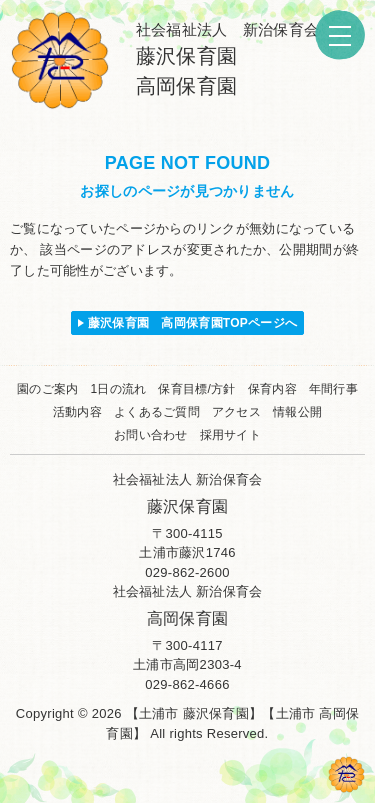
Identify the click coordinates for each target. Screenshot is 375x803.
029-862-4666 (187, 684)
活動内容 (77, 412)
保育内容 (272, 389)
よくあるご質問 (157, 412)
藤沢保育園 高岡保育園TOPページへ (193, 323)
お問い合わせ (151, 435)
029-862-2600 (187, 572)
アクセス (236, 412)
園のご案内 (47, 389)
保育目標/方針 (196, 389)
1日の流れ (118, 389)
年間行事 (333, 389)
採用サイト (230, 435)
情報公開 (297, 412)
